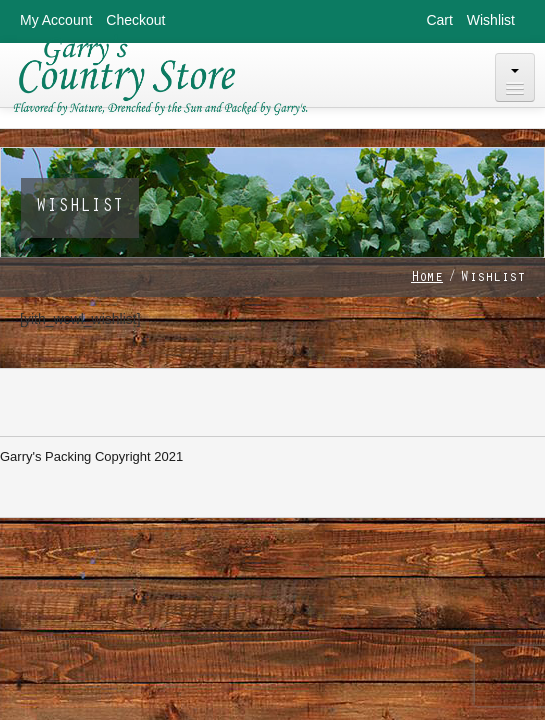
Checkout (135, 20)
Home (427, 279)
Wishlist (491, 20)
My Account (56, 20)
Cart (439, 20)
